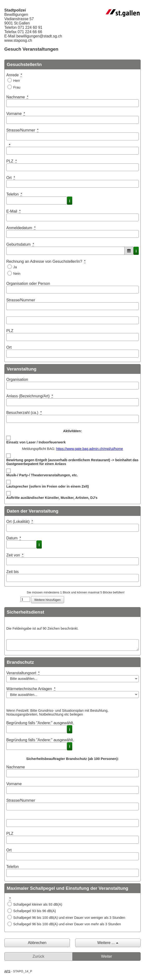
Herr (17, 81)
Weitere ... (106, 943)
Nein (17, 274)
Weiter (107, 956)
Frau (17, 87)
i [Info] (70, 201)
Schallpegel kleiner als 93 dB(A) (38, 904)
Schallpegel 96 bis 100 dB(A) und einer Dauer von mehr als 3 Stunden (67, 924)
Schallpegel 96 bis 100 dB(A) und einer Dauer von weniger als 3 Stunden (69, 918)
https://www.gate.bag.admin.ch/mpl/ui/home (90, 449)
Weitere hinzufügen (48, 600)
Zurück (39, 956)
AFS (7, 971)
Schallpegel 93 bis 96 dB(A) (35, 911)
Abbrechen (37, 943)
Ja (15, 267)
